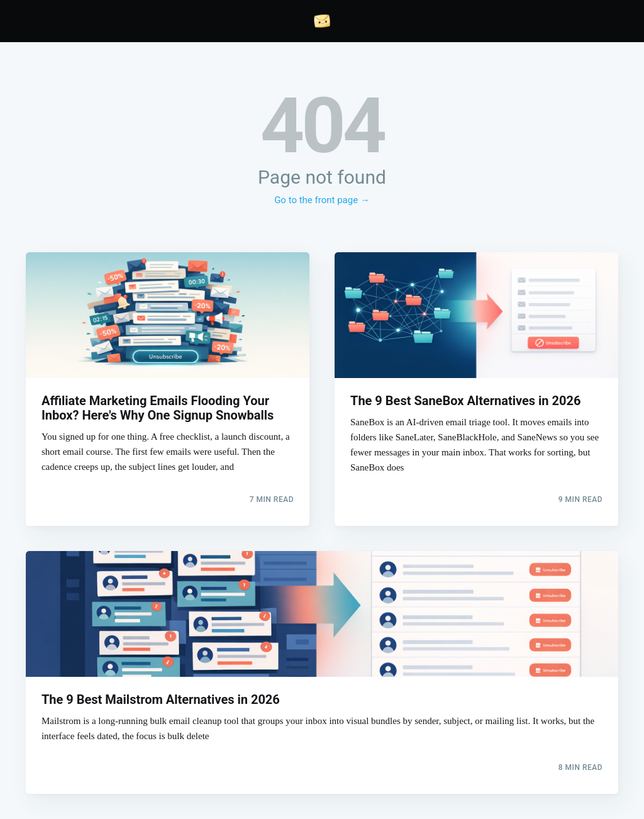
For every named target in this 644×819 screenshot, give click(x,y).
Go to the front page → (322, 200)
